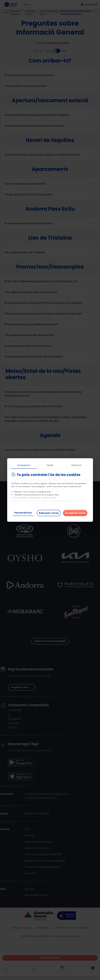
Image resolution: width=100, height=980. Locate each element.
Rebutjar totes (49, 513)
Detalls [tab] (50, 465)
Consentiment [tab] (24, 465)
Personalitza (23, 513)
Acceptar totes (75, 513)
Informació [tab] (76, 465)
